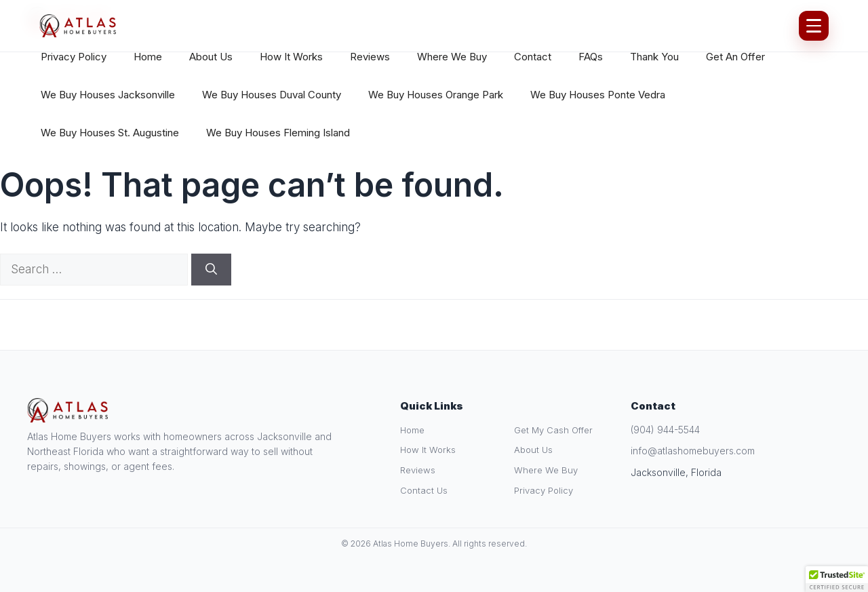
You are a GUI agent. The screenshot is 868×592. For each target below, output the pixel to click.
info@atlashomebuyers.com (693, 451)
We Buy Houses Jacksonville (108, 95)
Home (148, 57)
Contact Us (424, 490)
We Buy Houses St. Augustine (110, 133)
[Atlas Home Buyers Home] (78, 26)
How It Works (291, 57)
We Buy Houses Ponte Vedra (598, 95)
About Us (211, 57)
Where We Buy (452, 57)
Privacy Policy (74, 57)
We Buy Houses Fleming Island (278, 133)
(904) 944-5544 (665, 430)
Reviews (370, 57)
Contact (533, 57)
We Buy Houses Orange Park (436, 95)
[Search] (211, 270)
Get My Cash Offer (553, 430)
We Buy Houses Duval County (272, 95)
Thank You (654, 57)
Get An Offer (735, 57)
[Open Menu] (814, 26)
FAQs (591, 57)
